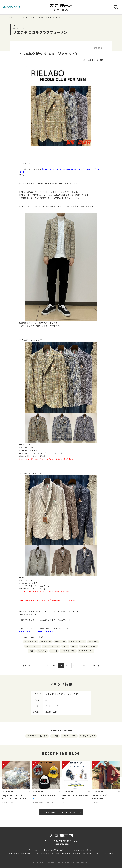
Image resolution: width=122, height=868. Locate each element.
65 (48, 666)
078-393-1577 (52, 706)
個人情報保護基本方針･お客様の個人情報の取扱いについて (76, 854)
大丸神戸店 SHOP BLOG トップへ (63, 812)
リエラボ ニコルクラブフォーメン (20, 17)
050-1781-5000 (63, 844)
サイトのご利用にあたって (57, 850)
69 (74, 666)
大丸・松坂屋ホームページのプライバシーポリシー (29, 854)
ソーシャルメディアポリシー (82, 850)
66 (54, 666)
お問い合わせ (108, 854)
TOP (3, 17)
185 (84, 666)
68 (68, 666)
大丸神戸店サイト (36, 850)
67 (61, 666)
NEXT (96, 666)
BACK (27, 666)
